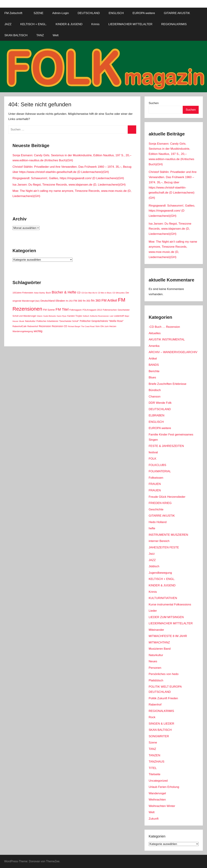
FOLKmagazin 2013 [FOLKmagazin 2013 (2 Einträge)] (92, 310)
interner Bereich (159, 541)
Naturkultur (156, 655)
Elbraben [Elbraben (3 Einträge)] (60, 301)
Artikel (153, 359)
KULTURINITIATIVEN (163, 598)
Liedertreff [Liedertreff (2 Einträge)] (119, 316)
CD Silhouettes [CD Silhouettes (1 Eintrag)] (119, 293)
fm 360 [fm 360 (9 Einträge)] (96, 301)
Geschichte (156, 509)
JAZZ (8, 24)
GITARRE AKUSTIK (177, 13)
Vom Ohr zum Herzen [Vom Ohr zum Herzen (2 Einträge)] (106, 326)
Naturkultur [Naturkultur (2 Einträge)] (30, 321)
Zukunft (154, 819)
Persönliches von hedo (164, 674)
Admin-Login (60, 13)
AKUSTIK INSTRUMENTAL (167, 339)
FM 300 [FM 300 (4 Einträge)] (78, 301)
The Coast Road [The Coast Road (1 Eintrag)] (88, 326)
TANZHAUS (157, 762)
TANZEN (155, 755)
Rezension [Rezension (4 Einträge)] (45, 326)
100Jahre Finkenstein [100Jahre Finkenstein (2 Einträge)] (23, 293)
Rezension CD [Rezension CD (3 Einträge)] (59, 326)
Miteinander (156, 630)
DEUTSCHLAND (89, 13)
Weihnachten (157, 800)
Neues (153, 661)
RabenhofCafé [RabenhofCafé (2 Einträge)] (20, 326)
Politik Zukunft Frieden (163, 698)
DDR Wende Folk (160, 403)
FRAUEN (155, 484)
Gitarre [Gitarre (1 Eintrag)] (40, 316)
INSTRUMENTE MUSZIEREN (168, 535)
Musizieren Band (160, 649)
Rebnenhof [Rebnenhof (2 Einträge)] (33, 326)
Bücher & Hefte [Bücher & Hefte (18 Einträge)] (64, 292)
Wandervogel (157, 793)
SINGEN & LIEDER (161, 724)
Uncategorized (158, 781)
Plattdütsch (156, 680)
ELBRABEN (157, 415)
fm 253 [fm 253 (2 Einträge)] (69, 301)
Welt (56, 35)
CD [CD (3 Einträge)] (79, 293)
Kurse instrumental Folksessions (170, 604)
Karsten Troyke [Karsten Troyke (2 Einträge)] (75, 316)
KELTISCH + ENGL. (33, 24)
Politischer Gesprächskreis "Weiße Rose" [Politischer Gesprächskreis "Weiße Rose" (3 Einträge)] (102, 321)
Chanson (155, 397)
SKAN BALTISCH (16, 35)
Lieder (153, 611)
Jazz (152, 554)
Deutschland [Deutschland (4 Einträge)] (48, 301)
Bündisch (155, 390)
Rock (152, 717)
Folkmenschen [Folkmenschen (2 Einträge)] (110, 310)
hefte (152, 528)
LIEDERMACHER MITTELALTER (130, 24)
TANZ (40, 35)
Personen (155, 668)
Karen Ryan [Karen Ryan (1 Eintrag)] (62, 316)
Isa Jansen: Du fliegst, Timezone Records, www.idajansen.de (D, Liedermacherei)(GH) (69, 185)
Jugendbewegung (160, 573)
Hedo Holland (158, 522)
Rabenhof (155, 705)
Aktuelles (155, 333)
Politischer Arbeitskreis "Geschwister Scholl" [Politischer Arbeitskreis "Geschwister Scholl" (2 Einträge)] (58, 321)
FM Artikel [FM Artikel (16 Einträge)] (109, 300)
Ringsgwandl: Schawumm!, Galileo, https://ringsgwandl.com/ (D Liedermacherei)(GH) (68, 178)
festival (153, 452)
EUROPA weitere (144, 13)
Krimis (95, 24)
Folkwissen (156, 478)
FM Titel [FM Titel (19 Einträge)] (62, 309)
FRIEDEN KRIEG (160, 503)
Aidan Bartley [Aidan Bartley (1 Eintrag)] (40, 293)
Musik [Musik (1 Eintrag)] (22, 321)
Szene (153, 743)
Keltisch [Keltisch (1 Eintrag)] (86, 316)
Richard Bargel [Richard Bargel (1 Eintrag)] (74, 326)
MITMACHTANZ (159, 642)
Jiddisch (154, 566)
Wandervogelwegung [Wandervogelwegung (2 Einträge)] (23, 331)
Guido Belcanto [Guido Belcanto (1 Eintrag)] (50, 316)
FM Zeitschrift (15, 13)
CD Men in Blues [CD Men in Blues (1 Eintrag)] (105, 293)
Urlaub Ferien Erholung (164, 787)
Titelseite (155, 774)
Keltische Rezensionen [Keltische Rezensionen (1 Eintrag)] (99, 316)
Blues (152, 377)
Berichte (154, 371)
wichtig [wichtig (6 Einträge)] (38, 331)
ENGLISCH (116, 13)
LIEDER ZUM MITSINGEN (166, 617)
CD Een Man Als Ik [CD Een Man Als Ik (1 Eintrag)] (89, 293)
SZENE (38, 13)
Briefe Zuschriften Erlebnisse (168, 384)
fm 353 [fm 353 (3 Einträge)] (87, 301)
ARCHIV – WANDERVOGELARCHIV (173, 352)
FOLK (153, 459)
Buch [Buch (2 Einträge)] (48, 293)
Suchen (154, 103)
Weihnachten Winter (162, 806)
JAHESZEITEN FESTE (164, 547)
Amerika (154, 346)
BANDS (154, 365)
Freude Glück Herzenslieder (167, 497)
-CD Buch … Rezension (164, 327)
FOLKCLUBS (157, 465)
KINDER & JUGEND (69, 24)
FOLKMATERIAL (160, 471)
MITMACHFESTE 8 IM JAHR (168, 636)
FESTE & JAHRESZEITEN (166, 446)
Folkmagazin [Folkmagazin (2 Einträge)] (76, 310)
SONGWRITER (159, 736)
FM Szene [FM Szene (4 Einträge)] (49, 310)
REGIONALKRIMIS (174, 24)
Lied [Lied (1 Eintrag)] (111, 316)
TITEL (153, 768)
